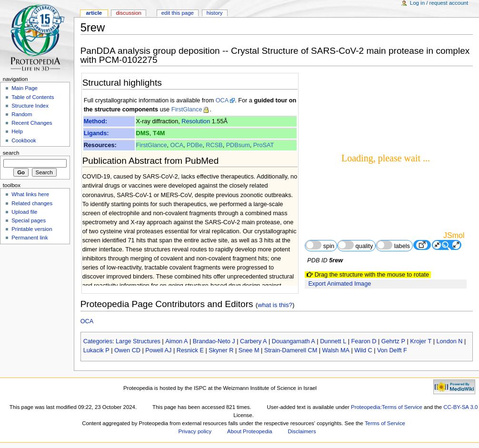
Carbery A (253, 341)
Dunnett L (333, 341)
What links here (30, 194)
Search (11, 153)
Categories (98, 341)
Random (22, 114)
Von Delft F (392, 350)
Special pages (29, 220)
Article (94, 13)
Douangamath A (294, 341)
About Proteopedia (250, 431)
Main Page (25, 88)
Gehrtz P (393, 341)
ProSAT (264, 145)
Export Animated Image (339, 284)
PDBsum (238, 145)
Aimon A (176, 341)
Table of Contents (33, 97)
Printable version (32, 229)
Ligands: (96, 133)
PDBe (195, 145)
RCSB (214, 145)
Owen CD (127, 350)
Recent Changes (32, 123)
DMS (143, 133)
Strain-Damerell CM (291, 350)
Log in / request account (439, 3)
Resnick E (190, 350)
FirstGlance (187, 110)
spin (320, 245)
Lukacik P (96, 350)
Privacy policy (195, 431)
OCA (222, 100)
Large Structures (138, 341)
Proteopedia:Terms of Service (387, 407)
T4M (159, 133)
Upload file (24, 212)
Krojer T (421, 341)
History (215, 13)
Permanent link (30, 238)
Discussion (128, 13)
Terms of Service (385, 423)
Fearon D (364, 341)
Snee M (249, 350)
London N (450, 341)
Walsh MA (336, 350)
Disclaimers (302, 431)
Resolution (196, 121)
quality (355, 245)
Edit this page (178, 13)
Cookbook (24, 140)
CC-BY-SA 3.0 (460, 407)
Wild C (363, 350)
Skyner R (221, 350)
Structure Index (30, 106)
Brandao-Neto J (214, 341)
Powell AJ (158, 350)
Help (17, 131)
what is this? (275, 305)
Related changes (32, 203)
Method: (95, 121)
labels (393, 245)
